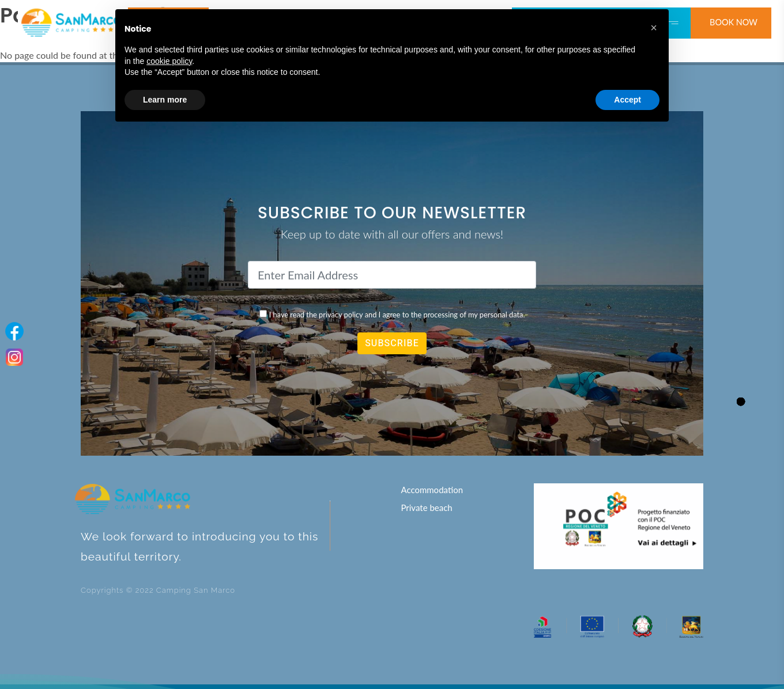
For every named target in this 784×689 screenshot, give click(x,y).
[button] (654, 28)
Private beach (426, 508)
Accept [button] (627, 100)
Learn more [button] (165, 100)
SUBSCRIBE (392, 343)
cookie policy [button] (169, 61)
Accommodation (432, 490)
